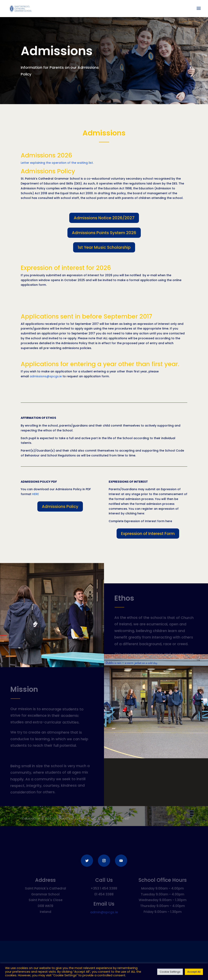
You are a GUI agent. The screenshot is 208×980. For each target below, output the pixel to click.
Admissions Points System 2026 (104, 233)
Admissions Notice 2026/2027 (104, 218)
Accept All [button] (194, 972)
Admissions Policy (60, 506)
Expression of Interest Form (148, 534)
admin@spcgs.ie (104, 912)
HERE (35, 494)
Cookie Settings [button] (170, 972)
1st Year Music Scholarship (104, 247)
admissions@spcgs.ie (46, 376)
